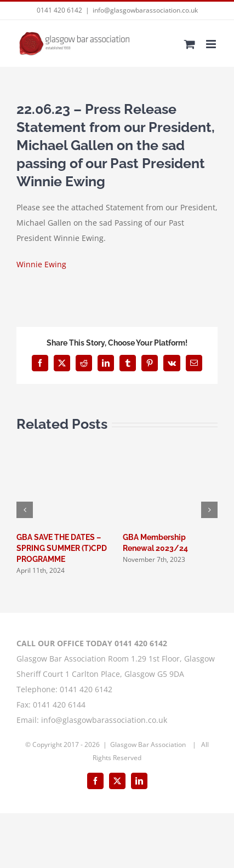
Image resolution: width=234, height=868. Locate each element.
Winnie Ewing (41, 264)
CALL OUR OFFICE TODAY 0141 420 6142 (92, 643)
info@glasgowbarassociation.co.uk (145, 10)
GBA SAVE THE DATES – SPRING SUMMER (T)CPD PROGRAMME (62, 548)
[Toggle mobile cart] (190, 44)
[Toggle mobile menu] (212, 44)
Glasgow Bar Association (149, 745)
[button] (25, 510)
